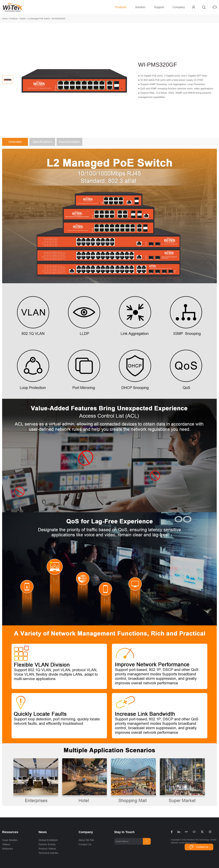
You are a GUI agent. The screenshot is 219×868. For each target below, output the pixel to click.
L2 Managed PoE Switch (39, 19)
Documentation (69, 142)
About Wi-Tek (86, 840)
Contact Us (85, 844)
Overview (15, 142)
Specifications (42, 142)
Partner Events (47, 844)
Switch (23, 19)
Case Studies (10, 840)
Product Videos (48, 849)
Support (159, 7)
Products (121, 7)
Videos (6, 844)
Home (5, 19)
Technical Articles (48, 853)
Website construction (180, 843)
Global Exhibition (48, 840)
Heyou (194, 843)
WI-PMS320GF (59, 19)
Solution (140, 7)
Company (179, 7)
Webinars (8, 849)
